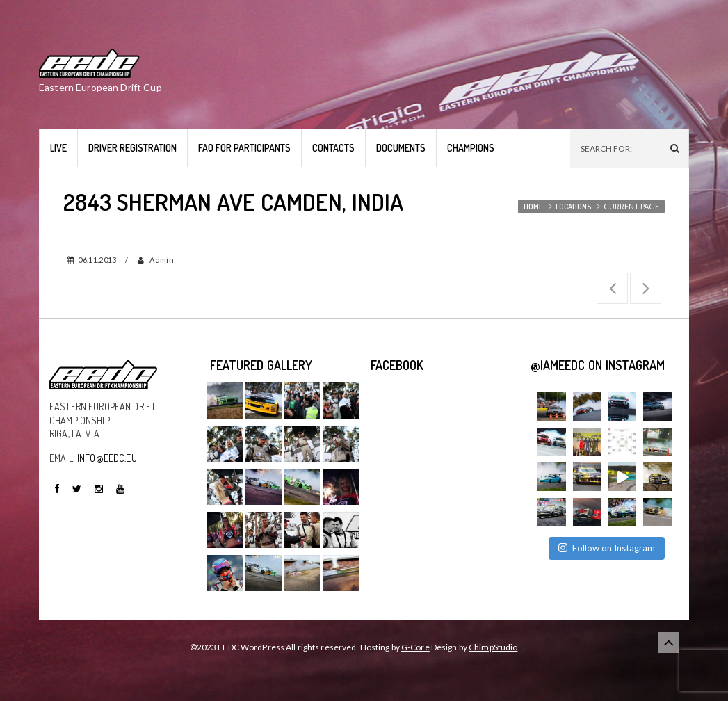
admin (161, 260)
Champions (471, 148)
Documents (401, 148)
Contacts (333, 148)
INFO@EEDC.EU (107, 458)
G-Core (415, 647)
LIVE (58, 148)
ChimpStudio (493, 647)
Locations (573, 207)
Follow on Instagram (607, 548)
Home (533, 207)
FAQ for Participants (244, 148)
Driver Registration (132, 148)
